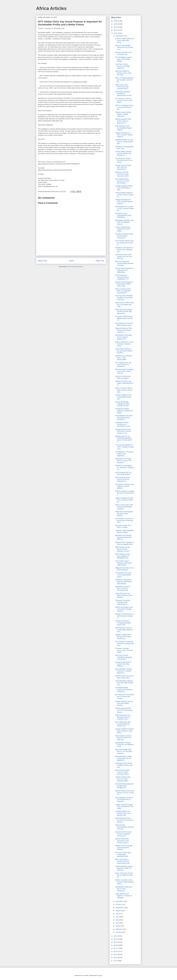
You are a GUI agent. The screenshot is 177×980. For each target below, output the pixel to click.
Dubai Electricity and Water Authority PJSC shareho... (124, 595)
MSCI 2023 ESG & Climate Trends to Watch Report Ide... (123, 861)
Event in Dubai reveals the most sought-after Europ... (124, 40)
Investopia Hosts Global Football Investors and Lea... (124, 765)
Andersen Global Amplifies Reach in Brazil (125, 531)
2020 (116, 939)
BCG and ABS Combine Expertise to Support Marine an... (124, 671)
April (117, 923)
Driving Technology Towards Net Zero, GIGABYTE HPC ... (123, 404)
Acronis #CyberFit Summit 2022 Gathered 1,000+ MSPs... (124, 731)
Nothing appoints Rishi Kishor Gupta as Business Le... (123, 121)
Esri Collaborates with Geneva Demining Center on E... (123, 724)
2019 (116, 942)
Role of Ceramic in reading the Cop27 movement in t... (125, 493)
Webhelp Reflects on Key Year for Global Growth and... (124, 142)
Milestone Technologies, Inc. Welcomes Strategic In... (125, 467)
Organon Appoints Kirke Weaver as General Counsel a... (124, 330)
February (119, 929)
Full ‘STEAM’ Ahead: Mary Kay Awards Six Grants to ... (124, 243)
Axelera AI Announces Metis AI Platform (123, 377)
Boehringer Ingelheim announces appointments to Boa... (124, 94)
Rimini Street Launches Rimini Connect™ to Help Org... (123, 738)
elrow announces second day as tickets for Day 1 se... (124, 875)
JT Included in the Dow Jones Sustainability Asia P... (123, 575)
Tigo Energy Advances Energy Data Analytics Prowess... (124, 351)
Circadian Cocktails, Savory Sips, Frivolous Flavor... (124, 650)
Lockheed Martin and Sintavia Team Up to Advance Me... (123, 813)
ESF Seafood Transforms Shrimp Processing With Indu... (125, 643)
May (117, 920)
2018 (116, 945)
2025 (116, 24)
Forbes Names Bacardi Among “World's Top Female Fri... (123, 154)
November (119, 901)
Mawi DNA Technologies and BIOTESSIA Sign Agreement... (124, 311)
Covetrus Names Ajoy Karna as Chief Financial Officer (123, 779)
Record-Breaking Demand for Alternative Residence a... (124, 786)
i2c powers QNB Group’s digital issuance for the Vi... (124, 318)
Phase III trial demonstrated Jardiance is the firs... (125, 827)
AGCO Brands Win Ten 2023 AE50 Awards (123, 473)
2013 (116, 961)
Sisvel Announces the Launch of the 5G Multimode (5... (123, 479)
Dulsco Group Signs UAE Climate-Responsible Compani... (124, 507)
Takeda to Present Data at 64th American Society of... (124, 616)
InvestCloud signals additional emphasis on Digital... (124, 411)
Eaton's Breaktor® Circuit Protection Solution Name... (124, 344)
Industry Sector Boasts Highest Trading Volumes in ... (123, 114)
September (120, 908)
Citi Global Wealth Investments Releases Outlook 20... (124, 690)
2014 (116, 958)
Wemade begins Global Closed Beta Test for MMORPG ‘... (123, 758)
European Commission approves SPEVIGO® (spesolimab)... (124, 582)
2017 (116, 948)
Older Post (100, 261)
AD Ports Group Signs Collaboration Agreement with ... (123, 854)
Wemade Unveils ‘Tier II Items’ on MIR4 (124, 526)
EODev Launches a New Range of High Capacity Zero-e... (124, 882)
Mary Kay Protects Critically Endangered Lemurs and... (124, 657)
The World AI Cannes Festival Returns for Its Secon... (124, 160)
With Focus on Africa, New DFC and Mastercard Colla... (125, 305)
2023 (116, 30)
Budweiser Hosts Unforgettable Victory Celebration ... (123, 215)
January (119, 932)
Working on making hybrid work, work (124, 148)
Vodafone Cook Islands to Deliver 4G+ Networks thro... (124, 250)
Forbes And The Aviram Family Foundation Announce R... (123, 834)
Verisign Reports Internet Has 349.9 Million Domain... (124, 703)
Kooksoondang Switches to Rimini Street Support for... (125, 195)
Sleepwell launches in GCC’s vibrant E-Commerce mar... (123, 589)
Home (71, 261)
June (118, 917)
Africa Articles (51, 8)
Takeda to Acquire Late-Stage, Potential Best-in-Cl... (125, 383)
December (119, 36)
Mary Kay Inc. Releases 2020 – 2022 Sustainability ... (124, 358)
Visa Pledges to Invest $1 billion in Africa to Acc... (124, 324)
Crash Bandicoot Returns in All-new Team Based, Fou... (124, 683)
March (118, 926)
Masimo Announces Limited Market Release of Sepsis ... (124, 263)
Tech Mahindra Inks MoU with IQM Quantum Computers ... (124, 418)
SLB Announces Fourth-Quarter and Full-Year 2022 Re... (124, 256)
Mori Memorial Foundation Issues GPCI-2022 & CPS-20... (124, 371)
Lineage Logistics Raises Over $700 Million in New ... (124, 188)
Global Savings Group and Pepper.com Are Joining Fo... (125, 793)
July (117, 914)
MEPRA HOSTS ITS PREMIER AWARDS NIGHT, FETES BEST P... (124, 439)
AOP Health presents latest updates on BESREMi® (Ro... (123, 556)
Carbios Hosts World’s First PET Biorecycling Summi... (124, 710)
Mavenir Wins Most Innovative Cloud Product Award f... (122, 841)
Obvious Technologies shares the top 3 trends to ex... (124, 47)
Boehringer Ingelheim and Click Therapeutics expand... (124, 222)
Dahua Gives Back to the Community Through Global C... (124, 609)
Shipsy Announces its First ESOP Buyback (125, 569)
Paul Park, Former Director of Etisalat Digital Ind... (123, 66)
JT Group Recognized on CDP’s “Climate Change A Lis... (124, 447)
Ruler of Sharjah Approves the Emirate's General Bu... (124, 80)
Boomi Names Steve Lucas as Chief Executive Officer (122, 772)
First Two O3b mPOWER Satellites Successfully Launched (124, 298)
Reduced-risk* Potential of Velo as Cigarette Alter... (125, 543)
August (118, 911)
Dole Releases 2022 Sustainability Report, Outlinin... (124, 128)
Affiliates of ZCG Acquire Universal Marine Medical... (124, 848)
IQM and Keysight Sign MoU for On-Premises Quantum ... (124, 751)
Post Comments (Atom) (75, 267)
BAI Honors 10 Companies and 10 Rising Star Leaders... (125, 696)
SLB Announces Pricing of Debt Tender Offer (124, 677)
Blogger (100, 975)
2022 (116, 33)
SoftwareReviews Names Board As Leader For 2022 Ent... (124, 868)
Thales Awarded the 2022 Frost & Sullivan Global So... (124, 500)
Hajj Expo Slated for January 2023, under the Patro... (123, 73)
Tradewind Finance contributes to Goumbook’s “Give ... (123, 424)
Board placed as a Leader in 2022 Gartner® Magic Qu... (125, 208)
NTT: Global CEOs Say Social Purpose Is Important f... (123, 365)
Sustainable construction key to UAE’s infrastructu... (124, 889)
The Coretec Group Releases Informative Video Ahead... (124, 563)
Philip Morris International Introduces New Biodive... (124, 514)
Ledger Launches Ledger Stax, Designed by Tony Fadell (124, 806)
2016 (116, 951)
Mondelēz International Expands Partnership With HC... (123, 537)
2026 (116, 21)
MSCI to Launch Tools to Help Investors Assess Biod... (124, 390)
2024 (116, 27)
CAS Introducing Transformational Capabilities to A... (122, 277)
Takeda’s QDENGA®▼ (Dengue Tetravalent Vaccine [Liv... (123, 637)
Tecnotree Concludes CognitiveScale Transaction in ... (123, 602)
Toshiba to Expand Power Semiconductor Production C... (124, 236)
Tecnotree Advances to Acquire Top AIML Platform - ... (123, 664)
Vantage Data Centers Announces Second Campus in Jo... (123, 431)
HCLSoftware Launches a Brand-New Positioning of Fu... (124, 521)
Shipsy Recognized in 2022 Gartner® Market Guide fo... (124, 135)
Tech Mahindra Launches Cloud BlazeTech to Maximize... (124, 800)
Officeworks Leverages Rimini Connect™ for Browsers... (123, 461)
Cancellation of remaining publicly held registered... (124, 454)
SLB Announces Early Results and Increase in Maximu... (124, 820)
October (119, 904)
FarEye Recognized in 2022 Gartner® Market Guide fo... (124, 202)
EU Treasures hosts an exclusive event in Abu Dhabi (124, 100)
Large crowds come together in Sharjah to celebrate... (124, 896)
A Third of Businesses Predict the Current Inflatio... (123, 229)
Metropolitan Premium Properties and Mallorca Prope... (124, 745)
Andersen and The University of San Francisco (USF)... (123, 174)
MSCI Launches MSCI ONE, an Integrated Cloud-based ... (123, 291)
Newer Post (43, 261)
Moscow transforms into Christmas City (124, 53)
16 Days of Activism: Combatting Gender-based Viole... (123, 623)
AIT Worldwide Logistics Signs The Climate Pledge (124, 59)
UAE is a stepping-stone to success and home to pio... (125, 107)
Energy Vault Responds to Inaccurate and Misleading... (124, 270)
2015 (116, 955)
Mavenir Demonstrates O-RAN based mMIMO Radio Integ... (124, 284)
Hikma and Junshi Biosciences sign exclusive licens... (122, 87)
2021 (116, 936)
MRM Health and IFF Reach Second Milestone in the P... (123, 549)
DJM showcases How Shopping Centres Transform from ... (123, 717)
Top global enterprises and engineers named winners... (125, 486)
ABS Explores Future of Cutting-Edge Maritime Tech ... (124, 630)
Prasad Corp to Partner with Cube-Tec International (123, 167)
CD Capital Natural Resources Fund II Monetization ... (123, 181)
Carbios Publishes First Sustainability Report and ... (123, 397)
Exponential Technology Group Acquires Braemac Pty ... (124, 337)
